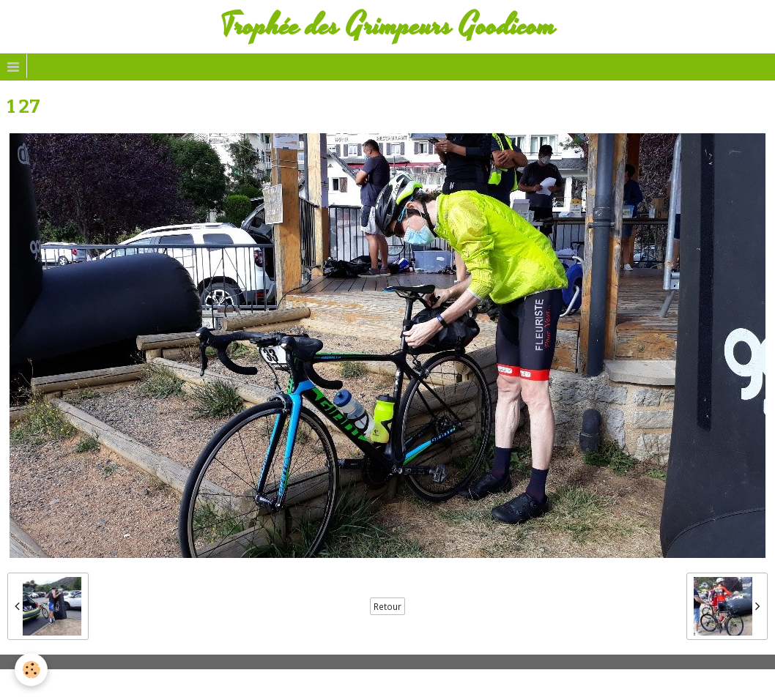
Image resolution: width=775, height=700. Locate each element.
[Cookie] (31, 670)
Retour (387, 606)
